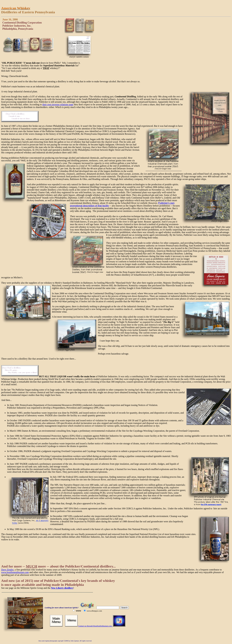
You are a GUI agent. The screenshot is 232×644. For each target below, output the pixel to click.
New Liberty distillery (62, 588)
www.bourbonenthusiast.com (15, 572)
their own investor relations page (58, 105)
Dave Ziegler (7, 570)
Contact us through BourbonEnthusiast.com (95, 626)
